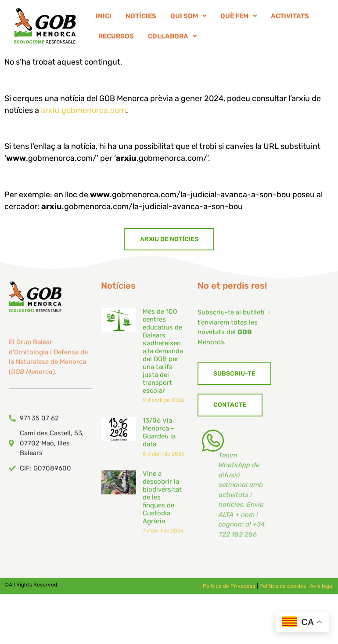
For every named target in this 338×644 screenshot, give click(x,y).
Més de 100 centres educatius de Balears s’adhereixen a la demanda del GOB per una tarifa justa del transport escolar (163, 362)
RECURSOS (116, 38)
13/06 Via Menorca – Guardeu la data (159, 444)
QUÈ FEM (239, 18)
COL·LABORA (172, 38)
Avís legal (322, 586)
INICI (104, 18)
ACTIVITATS (290, 18)
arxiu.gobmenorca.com (83, 110)
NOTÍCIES (141, 18)
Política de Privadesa (229, 586)
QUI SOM (188, 18)
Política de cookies (283, 586)
